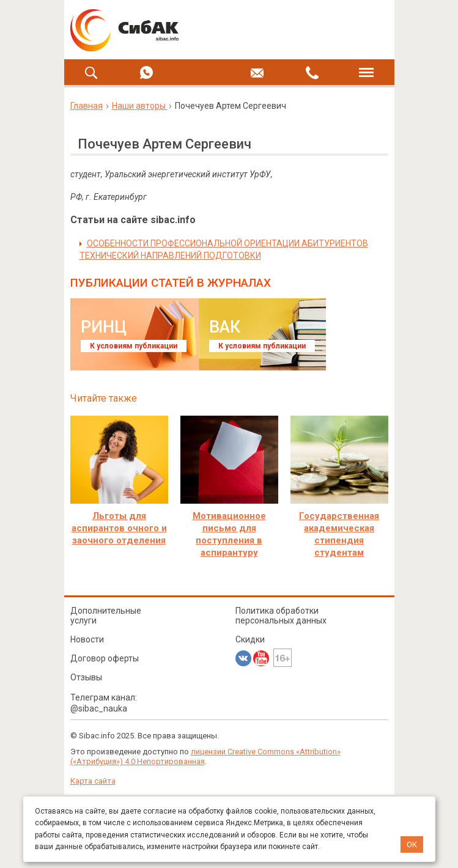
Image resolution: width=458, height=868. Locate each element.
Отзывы (86, 677)
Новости (87, 639)
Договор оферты (105, 658)
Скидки (250, 639)
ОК (412, 844)
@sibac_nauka (99, 708)
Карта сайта (93, 781)
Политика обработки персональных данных (281, 616)
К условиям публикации (134, 346)
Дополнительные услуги (106, 616)
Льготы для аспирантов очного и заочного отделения (119, 528)
